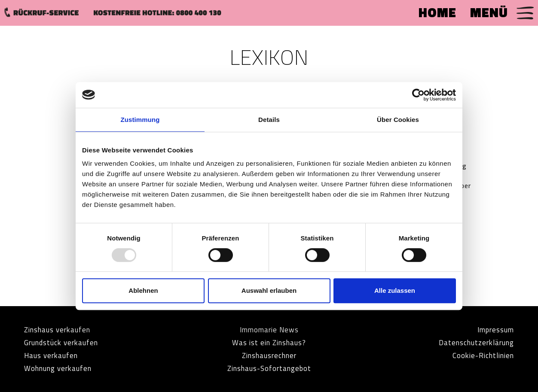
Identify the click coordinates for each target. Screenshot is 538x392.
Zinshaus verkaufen (60, 330)
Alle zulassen (395, 290)
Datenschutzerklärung (473, 342)
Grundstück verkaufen (64, 342)
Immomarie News (269, 330)
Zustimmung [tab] (140, 120)
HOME (437, 12)
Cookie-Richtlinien (480, 355)
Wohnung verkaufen (61, 368)
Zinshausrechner (269, 355)
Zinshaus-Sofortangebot (269, 368)
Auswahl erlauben (269, 290)
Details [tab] (269, 120)
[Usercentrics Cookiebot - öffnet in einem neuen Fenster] (418, 95)
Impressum (494, 330)
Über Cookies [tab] (398, 120)
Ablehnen (143, 290)
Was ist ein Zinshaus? (269, 342)
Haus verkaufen (53, 355)
